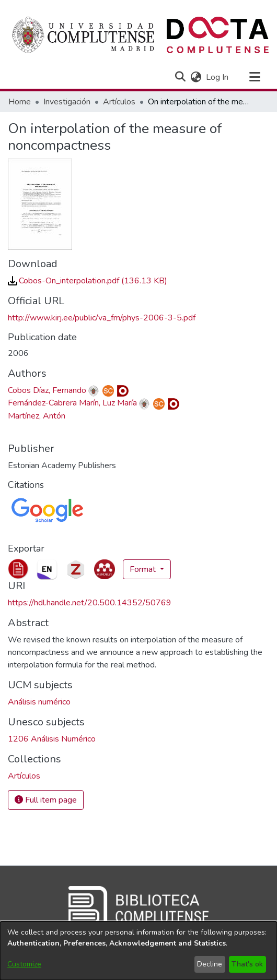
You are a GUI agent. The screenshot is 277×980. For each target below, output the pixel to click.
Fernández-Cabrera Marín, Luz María (72, 403)
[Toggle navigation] (255, 77)
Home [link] (20, 102)
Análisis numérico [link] (39, 702)
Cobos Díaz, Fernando (47, 390)
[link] (88, 281)
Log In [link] (218, 77)
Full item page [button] (46, 800)
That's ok (247, 964)
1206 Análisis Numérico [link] (52, 739)
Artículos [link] (119, 102)
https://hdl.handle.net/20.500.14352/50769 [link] (90, 603)
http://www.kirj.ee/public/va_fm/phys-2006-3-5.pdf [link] (102, 318)
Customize (24, 964)
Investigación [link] (67, 102)
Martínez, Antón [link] (37, 416)
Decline (210, 964)
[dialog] (138, 951)
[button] (180, 77)
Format (144, 569)
